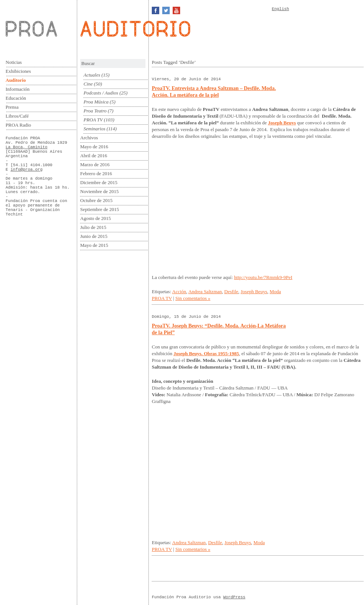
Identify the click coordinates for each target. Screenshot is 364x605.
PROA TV (93, 120)
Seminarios (95, 129)
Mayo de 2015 (94, 245)
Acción (179, 291)
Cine (88, 84)
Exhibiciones (18, 71)
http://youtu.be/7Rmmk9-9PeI (263, 277)
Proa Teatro (95, 111)
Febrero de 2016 (96, 173)
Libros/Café (17, 116)
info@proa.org (26, 170)
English (280, 9)
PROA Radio (18, 125)
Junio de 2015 (94, 236)
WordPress (234, 597)
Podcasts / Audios (101, 93)
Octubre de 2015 (96, 200)
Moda (275, 291)
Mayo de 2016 (94, 147)
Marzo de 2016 (95, 165)
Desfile (231, 291)
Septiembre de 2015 (100, 209)
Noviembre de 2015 (99, 191)
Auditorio (16, 80)
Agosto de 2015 (95, 218)
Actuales (92, 75)
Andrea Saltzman (205, 291)
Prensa (12, 107)
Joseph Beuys (254, 291)
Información (18, 89)
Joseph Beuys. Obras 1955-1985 (206, 353)
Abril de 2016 (94, 156)
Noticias (14, 62)
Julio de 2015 (93, 227)
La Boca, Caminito (26, 147)
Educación (16, 98)
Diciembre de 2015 (99, 182)
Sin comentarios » (193, 298)
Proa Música (96, 102)
